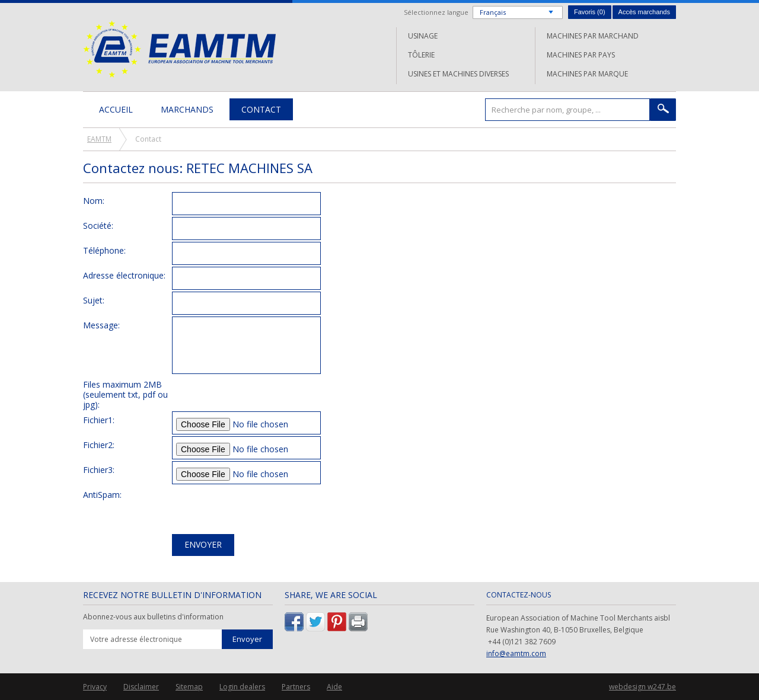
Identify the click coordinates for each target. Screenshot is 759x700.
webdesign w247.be (642, 687)
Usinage (423, 36)
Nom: (94, 200)
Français (493, 12)
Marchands (187, 109)
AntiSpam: (102, 494)
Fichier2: (99, 445)
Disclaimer (141, 687)
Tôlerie (421, 55)
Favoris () (590, 12)
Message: (101, 325)
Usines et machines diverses (458, 74)
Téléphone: (104, 250)
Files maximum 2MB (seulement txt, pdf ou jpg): (125, 394)
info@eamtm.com (516, 653)
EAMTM (179, 49)
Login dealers (242, 687)
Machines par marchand (593, 36)
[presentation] (262, 509)
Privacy (95, 687)
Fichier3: (99, 469)
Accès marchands (644, 12)
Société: (98, 225)
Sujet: (94, 300)
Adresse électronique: (124, 275)
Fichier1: (99, 420)
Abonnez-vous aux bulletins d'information (153, 617)
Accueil (116, 109)
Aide (334, 687)
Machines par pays (581, 55)
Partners (296, 687)
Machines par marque (587, 74)
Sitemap (189, 687)
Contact (261, 109)
